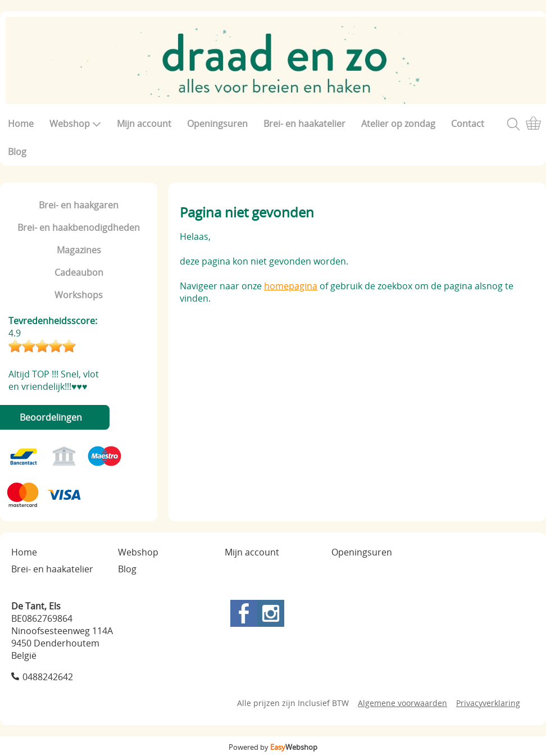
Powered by (273, 747)
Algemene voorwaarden (402, 703)
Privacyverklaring (488, 703)
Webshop (75, 124)
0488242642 (48, 677)
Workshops (79, 295)
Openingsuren (217, 124)
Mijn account (144, 124)
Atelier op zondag (398, 124)
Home (21, 124)
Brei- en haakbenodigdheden (79, 227)
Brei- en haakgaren (79, 205)
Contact (468, 124)
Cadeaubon (79, 272)
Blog (17, 152)
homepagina (291, 286)
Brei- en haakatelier (304, 124)
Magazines (79, 250)
